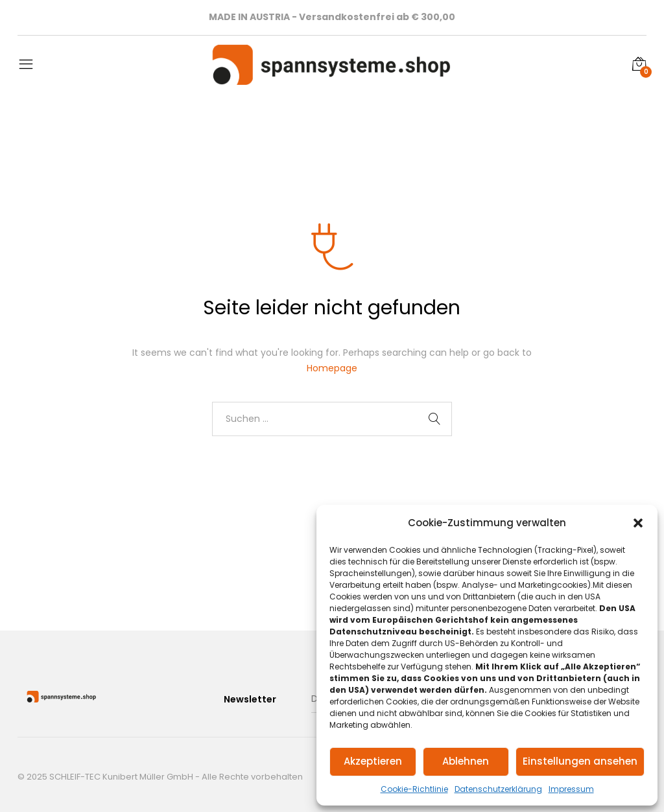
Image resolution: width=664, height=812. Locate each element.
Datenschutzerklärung (498, 789)
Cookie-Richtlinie (414, 789)
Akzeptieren (373, 761)
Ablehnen (466, 761)
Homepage (332, 368)
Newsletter (250, 699)
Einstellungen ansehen (580, 761)
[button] (638, 523)
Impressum (571, 789)
